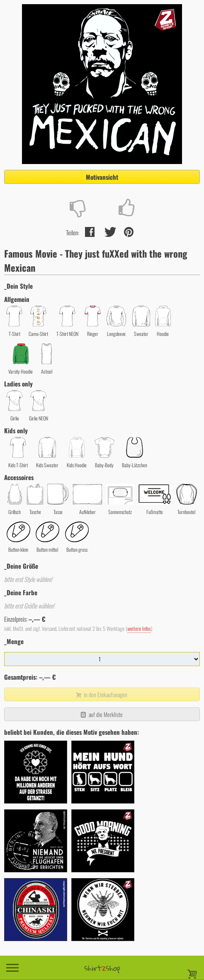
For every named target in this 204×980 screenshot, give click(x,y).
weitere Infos (139, 629)
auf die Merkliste (101, 714)
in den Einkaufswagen (101, 694)
